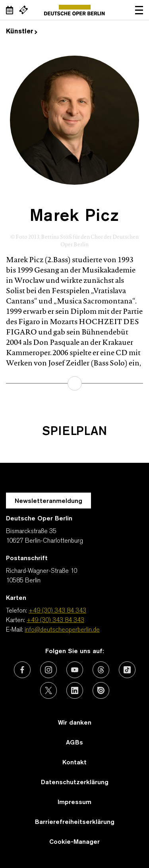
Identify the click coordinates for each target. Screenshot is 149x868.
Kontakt (74, 763)
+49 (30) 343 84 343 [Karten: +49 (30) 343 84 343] (55, 621)
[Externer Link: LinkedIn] (75, 690)
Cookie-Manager (74, 842)
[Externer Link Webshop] (23, 10)
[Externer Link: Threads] (101, 670)
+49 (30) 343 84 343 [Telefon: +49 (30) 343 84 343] (57, 611)
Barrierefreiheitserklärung (75, 822)
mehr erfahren (75, 383)
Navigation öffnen (139, 10)
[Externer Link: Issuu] (101, 690)
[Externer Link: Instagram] (48, 670)
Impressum (74, 802)
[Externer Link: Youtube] (75, 670)
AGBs (74, 743)
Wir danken (75, 723)
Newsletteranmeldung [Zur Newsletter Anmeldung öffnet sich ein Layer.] (48, 501)
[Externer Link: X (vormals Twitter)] (48, 690)
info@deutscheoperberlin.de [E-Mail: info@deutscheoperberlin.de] (62, 630)
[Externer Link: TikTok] (127, 670)
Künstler (22, 32)
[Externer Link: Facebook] (22, 670)
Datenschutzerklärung (75, 783)
